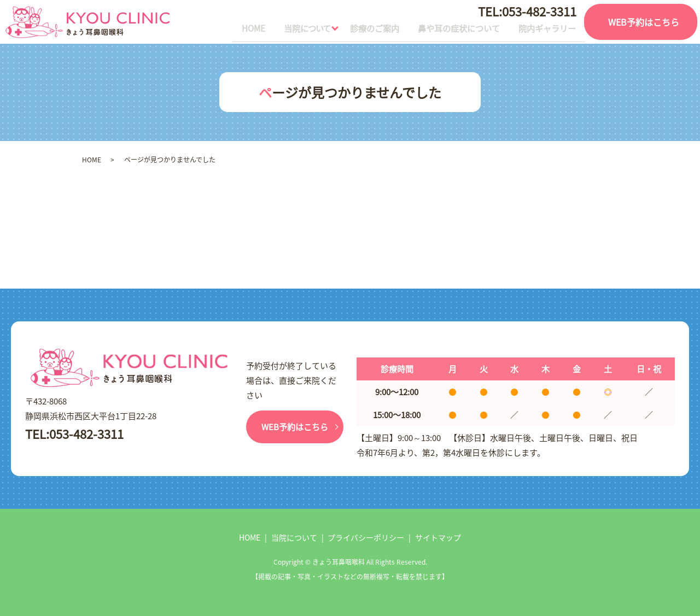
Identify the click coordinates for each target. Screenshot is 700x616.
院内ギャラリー (541, 30)
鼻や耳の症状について (441, 30)
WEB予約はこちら (644, 22)
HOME (200, 30)
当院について (264, 30)
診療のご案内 (345, 30)
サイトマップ (438, 537)
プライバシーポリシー (366, 537)
